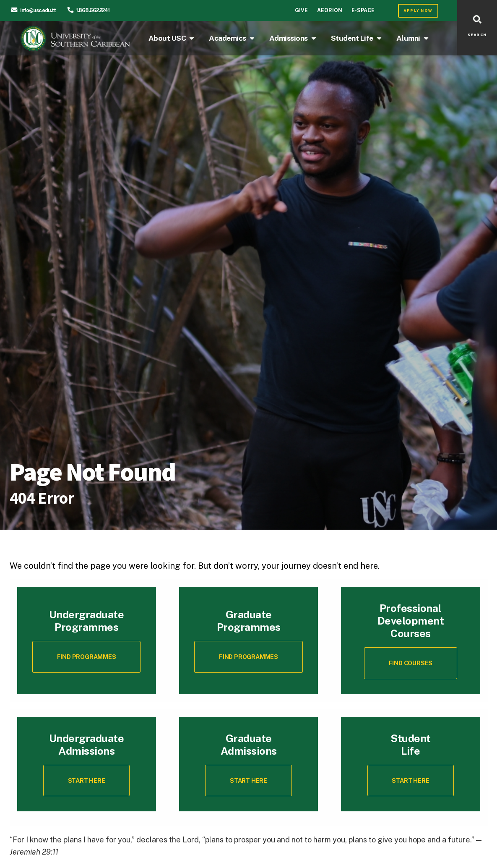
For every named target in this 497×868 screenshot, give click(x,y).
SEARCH (477, 35)
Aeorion (330, 10)
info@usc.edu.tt (38, 10)
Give (301, 10)
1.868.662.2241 (93, 10)
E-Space (363, 10)
